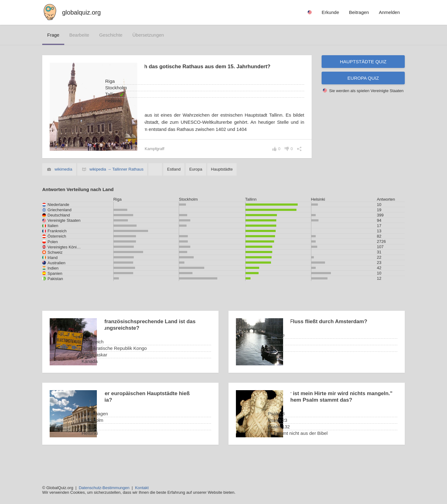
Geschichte (111, 35)
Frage (53, 35)
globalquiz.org (81, 12)
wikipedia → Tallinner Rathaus (116, 184)
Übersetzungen (148, 35)
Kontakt (142, 488)
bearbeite (79, 35)
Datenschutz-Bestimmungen (104, 488)
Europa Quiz (363, 78)
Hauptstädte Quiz (363, 62)
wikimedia (63, 184)
